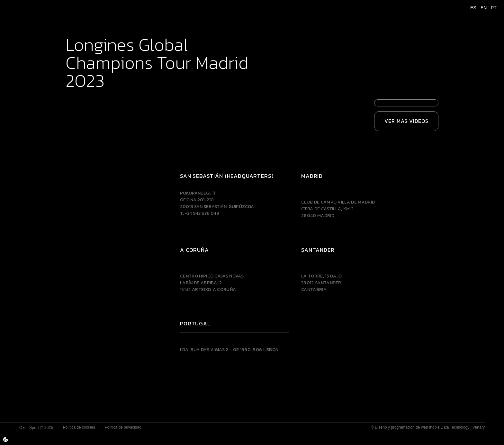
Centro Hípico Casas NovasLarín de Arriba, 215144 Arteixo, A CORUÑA (212, 283)
